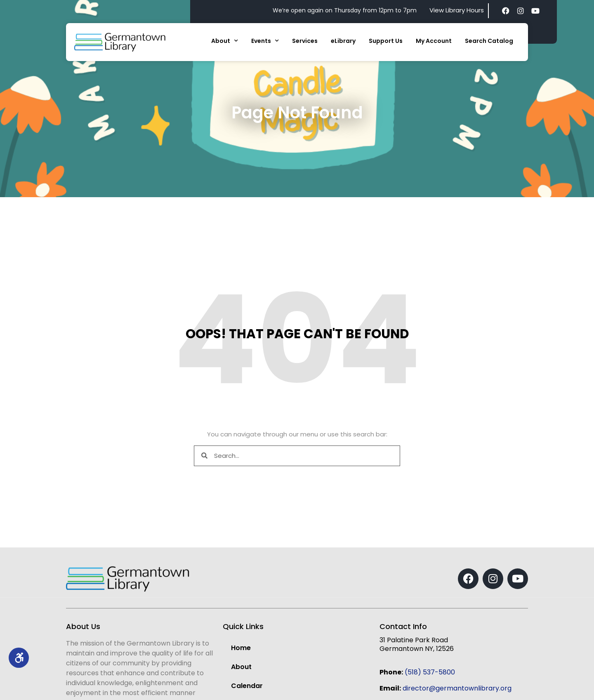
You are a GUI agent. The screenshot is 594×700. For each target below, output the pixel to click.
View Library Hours (457, 10)
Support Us (386, 41)
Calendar (247, 686)
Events (265, 41)
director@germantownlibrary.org (457, 688)
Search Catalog (489, 41)
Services (305, 41)
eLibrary (343, 41)
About (225, 41)
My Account (434, 41)
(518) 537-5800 (430, 672)
